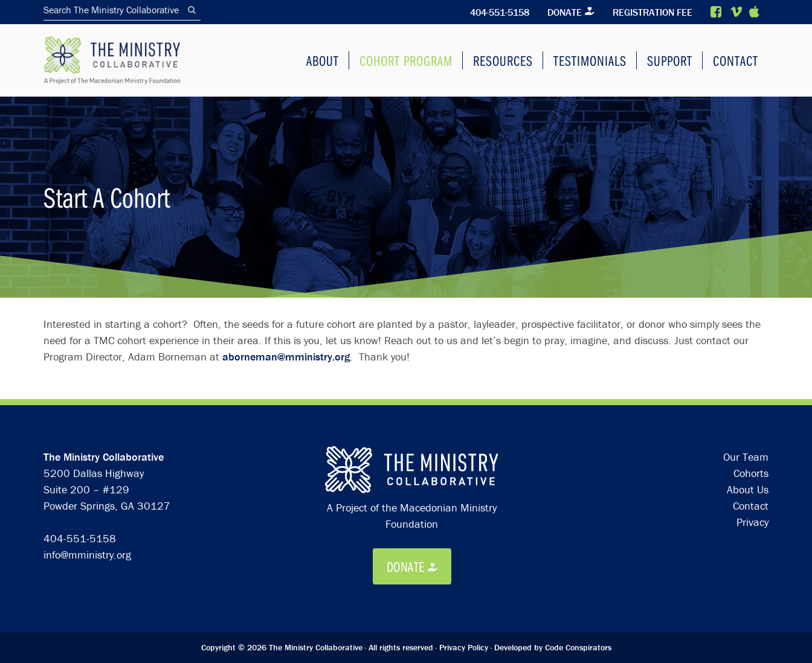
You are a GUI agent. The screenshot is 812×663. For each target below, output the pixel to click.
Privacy (752, 522)
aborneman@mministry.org (286, 357)
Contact (751, 506)
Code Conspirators (578, 647)
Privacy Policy (464, 647)
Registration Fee (651, 12)
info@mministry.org (87, 555)
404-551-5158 (496, 12)
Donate (562, 12)
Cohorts (751, 473)
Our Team (746, 457)
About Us (748, 489)
